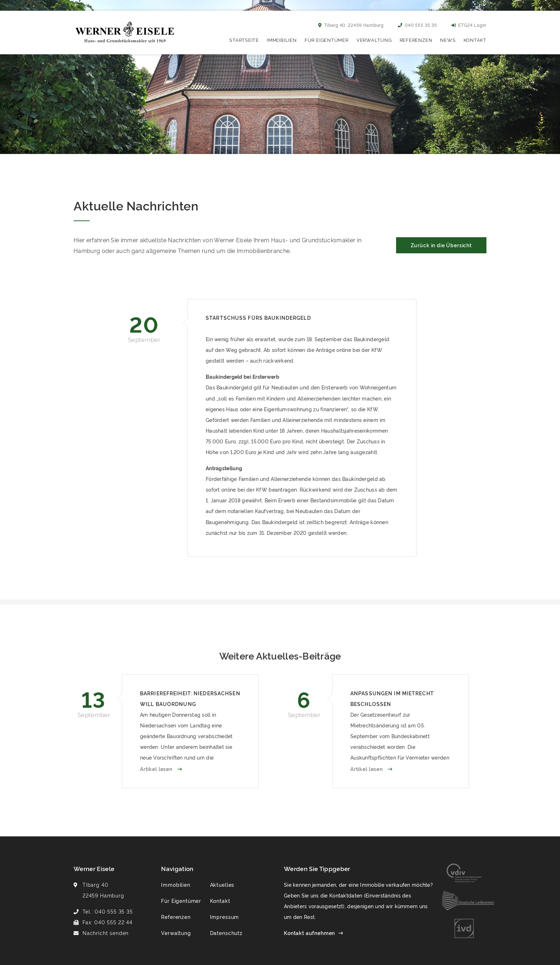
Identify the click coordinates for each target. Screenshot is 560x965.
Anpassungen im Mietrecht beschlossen (392, 698)
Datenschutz (226, 933)
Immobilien (282, 40)
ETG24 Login (469, 25)
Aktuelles (222, 884)
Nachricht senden (106, 933)
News (448, 40)
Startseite (244, 40)
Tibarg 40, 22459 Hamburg (351, 25)
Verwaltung (374, 40)
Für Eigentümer (327, 40)
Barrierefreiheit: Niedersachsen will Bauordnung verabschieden (190, 699)
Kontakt (475, 40)
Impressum (225, 917)
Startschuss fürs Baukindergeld (258, 317)
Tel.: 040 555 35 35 (108, 911)
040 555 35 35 (417, 25)
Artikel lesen (157, 769)
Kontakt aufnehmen (309, 933)
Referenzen (416, 40)
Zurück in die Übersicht (441, 245)
